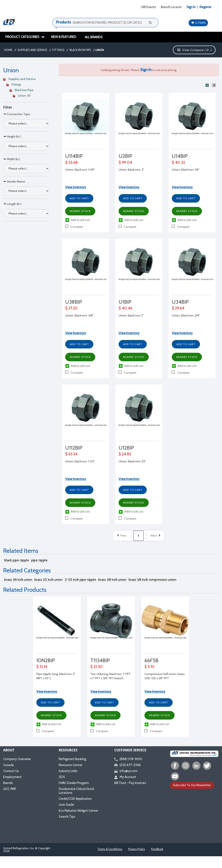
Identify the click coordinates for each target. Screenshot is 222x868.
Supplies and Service (32, 50)
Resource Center (71, 765)
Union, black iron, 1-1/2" (80, 461)
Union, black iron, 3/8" (79, 315)
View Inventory (76, 187)
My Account (125, 777)
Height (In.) (12, 136)
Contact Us (11, 771)
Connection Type (17, 114)
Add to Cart (79, 198)
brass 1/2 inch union (49, 580)
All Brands (94, 37)
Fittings (58, 50)
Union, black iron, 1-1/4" (80, 170)
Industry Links (68, 771)
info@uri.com (126, 771)
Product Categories (25, 37)
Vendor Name (14, 181)
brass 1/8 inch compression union (152, 580)
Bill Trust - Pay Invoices (130, 783)
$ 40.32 (178, 163)
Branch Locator (171, 7)
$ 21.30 (96, 667)
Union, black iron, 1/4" (186, 170)
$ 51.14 (42, 667)
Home (8, 50)
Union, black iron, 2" (131, 170)
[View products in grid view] (207, 85)
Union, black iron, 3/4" (186, 315)
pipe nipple (39, 560)
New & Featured (64, 37)
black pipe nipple (17, 560)
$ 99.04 (125, 163)
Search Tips (67, 817)
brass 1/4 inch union (18, 580)
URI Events (148, 7)
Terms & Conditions (110, 849)
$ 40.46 (125, 308)
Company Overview (17, 759)
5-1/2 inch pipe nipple (80, 580)
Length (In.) (12, 204)
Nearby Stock (80, 211)
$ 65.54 (71, 454)
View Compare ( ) (194, 50)
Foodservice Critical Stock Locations (76, 791)
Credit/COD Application (75, 799)
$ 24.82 (125, 454)
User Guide (66, 805)
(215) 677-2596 (128, 765)
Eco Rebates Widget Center (78, 811)
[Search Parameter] (26, 123)
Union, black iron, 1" (131, 315)
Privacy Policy (137, 849)
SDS (62, 777)
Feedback (157, 849)
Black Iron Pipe (80, 50)
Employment (12, 777)
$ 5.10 (149, 667)
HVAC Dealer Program (74, 783)
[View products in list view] (214, 85)
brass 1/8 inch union (112, 580)
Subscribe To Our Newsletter (192, 785)
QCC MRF (10, 789)
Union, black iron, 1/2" (132, 461)
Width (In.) (12, 159)
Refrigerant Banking (72, 759)
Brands (8, 783)
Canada (9, 765)
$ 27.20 (71, 308)
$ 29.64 (178, 308)
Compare (74, 227)
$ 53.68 (71, 163)
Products (63, 22)
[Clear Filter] (26, 80)
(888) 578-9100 (128, 759)
